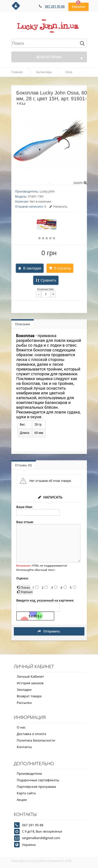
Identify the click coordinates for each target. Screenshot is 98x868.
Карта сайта (26, 793)
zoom (80, 183)
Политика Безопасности (36, 740)
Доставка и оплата (32, 734)
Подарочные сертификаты (38, 780)
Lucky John (47, 191)
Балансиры (44, 72)
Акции (22, 800)
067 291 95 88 (55, 6)
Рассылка (24, 703)
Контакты (24, 747)
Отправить (49, 631)
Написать (58, 207)
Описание (23, 324)
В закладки (32, 268)
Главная (17, 72)
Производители (29, 773)
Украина (29, 845)
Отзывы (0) (24, 465)
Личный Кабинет (30, 676)
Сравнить (48, 280)
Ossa (69, 72)
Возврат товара (29, 696)
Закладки (24, 690)
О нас (21, 727)
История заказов (30, 683)
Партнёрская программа (37, 787)
